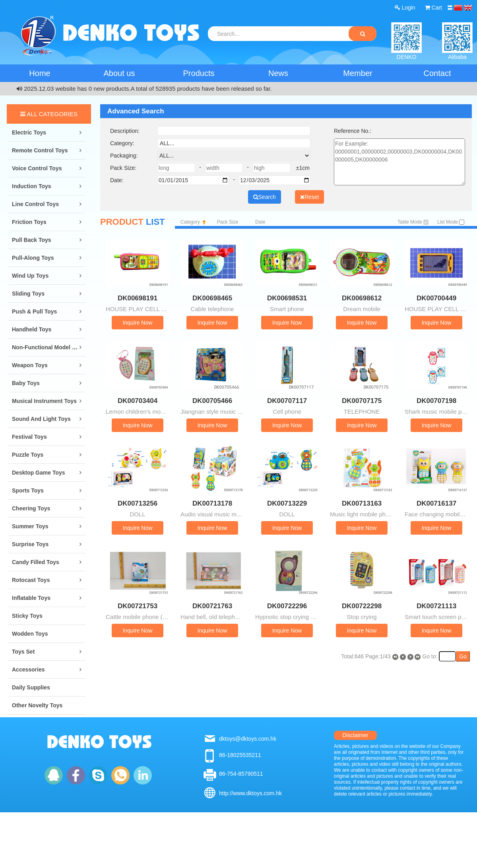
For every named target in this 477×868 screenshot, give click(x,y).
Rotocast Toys (31, 580)
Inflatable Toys (31, 598)
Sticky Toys (27, 616)
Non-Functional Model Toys (48, 347)
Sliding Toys (28, 294)
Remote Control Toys (40, 150)
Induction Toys (32, 186)
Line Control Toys (35, 204)
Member (358, 73)
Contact (437, 73)
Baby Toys (26, 383)
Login (405, 8)
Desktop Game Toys (39, 473)
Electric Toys (29, 132)
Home (40, 73)
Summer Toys (30, 526)
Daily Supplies (31, 687)
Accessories (28, 669)
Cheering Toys (31, 508)
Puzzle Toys (28, 455)
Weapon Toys (30, 365)
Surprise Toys (30, 544)
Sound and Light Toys (41, 419)
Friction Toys (29, 222)
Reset (310, 197)
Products (199, 73)
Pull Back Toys (32, 240)
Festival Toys (29, 437)
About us (119, 73)
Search (265, 197)
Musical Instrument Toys (44, 401)
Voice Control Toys (37, 168)
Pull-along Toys (33, 258)
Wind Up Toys (30, 276)
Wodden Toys (30, 634)
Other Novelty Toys (37, 705)
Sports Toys (28, 490)
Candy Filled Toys (36, 562)
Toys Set (23, 652)
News (278, 73)
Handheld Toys (32, 329)
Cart (433, 8)
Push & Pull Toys (34, 311)
